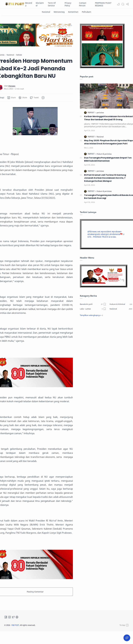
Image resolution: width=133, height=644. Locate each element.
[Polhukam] (86, 12)
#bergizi (105, 234)
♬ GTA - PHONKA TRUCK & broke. (106, 235)
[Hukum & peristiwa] (104, 154)
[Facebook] (6, 617)
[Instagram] (10, 617)
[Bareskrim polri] (93, 304)
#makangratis (94, 234)
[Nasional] (46, 12)
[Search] (123, 4)
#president (106, 232)
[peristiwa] (100, 113)
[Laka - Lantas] (93, 309)
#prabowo (117, 232)
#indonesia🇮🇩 (116, 234)
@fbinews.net (94, 232)
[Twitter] (13, 617)
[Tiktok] (17, 617)
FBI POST (15, 625)
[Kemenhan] (73, 12)
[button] (118, 4)
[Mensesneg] (59, 12)
